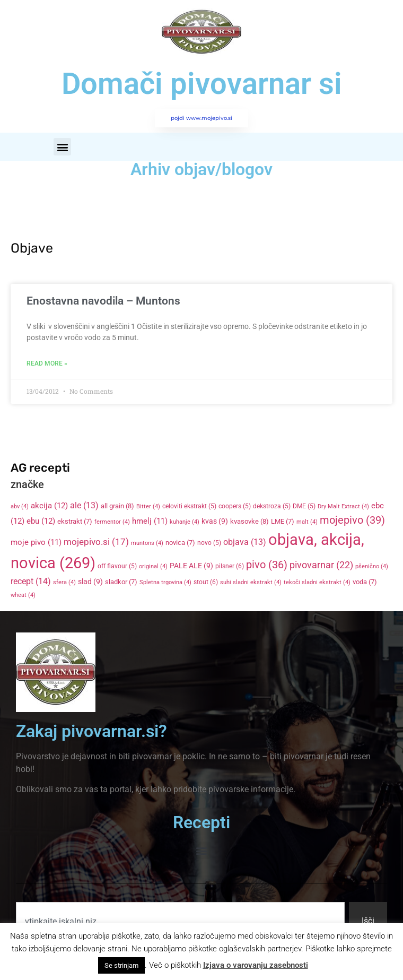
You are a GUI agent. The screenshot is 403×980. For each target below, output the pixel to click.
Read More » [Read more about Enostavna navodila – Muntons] (47, 363)
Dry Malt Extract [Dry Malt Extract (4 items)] (343, 506)
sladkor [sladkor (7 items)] (121, 582)
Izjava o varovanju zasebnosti (256, 965)
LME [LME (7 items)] (283, 521)
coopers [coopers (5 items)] (235, 506)
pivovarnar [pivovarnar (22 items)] (321, 565)
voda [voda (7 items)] (365, 582)
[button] (62, 147)
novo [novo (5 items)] (209, 543)
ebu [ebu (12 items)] (41, 521)
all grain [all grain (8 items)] (117, 506)
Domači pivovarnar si (202, 84)
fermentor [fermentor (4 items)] (112, 522)
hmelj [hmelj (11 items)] (150, 521)
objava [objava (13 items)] (245, 542)
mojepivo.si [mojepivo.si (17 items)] (96, 542)
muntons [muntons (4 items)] (147, 543)
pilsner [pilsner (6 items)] (230, 566)
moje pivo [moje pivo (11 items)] (36, 542)
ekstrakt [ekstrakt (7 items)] (75, 521)
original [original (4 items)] (153, 566)
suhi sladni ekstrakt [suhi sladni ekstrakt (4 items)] (251, 582)
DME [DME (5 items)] (304, 506)
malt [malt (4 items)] (307, 522)
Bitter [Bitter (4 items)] (148, 506)
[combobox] (180, 921)
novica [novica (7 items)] (180, 543)
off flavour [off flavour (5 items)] (117, 566)
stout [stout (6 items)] (206, 582)
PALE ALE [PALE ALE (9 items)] (191, 566)
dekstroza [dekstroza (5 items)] (272, 506)
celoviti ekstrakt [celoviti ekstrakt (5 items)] (189, 506)
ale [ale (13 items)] (84, 506)
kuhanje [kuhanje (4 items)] (185, 522)
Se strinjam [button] (121, 965)
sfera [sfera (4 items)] (64, 582)
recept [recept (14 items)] (31, 581)
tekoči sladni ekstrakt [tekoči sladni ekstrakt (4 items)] (317, 582)
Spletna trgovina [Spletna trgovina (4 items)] (165, 582)
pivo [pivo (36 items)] (267, 565)
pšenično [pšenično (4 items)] (372, 566)
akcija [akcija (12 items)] (49, 506)
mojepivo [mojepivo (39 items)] (352, 520)
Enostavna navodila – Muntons (103, 301)
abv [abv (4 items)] (20, 506)
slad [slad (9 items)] (90, 582)
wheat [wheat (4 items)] (23, 595)
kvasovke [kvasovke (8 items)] (249, 521)
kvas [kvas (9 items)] (215, 521)
